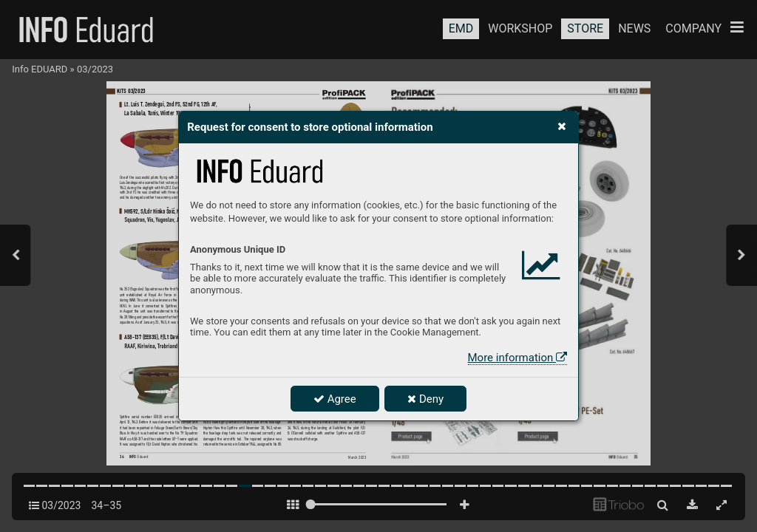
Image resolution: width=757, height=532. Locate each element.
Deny (425, 399)
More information (517, 358)
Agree (335, 399)
